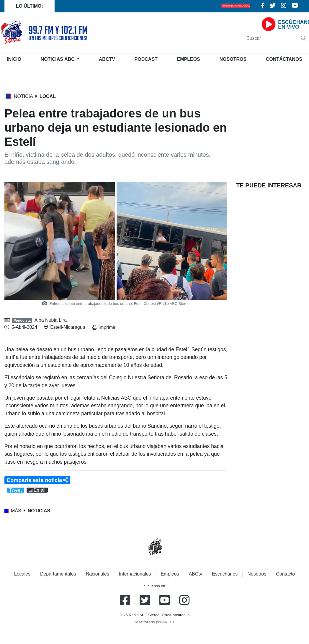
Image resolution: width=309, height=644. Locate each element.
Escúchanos (225, 574)
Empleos (170, 574)
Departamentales (58, 574)
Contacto (285, 574)
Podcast (146, 59)
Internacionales (135, 574)
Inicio (15, 59)
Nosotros (233, 59)
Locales (22, 574)
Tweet (15, 490)
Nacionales (98, 574)
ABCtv (107, 59)
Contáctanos (284, 59)
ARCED (169, 622)
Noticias (58, 59)
